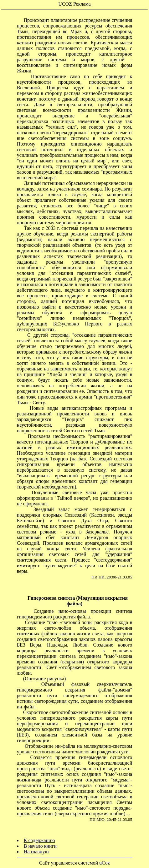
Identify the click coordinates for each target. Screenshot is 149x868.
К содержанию (39, 840)
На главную (36, 852)
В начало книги (40, 846)
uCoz (105, 863)
